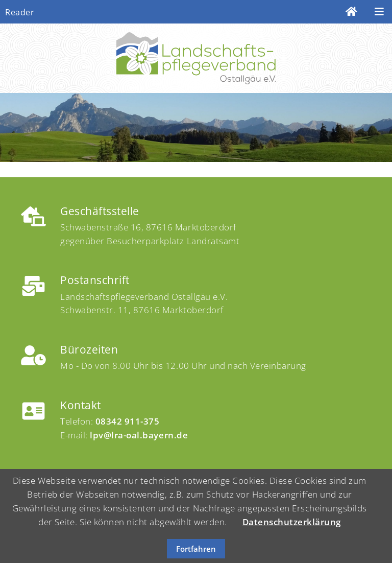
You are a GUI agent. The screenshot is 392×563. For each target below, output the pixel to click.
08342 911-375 (128, 421)
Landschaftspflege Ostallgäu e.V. (196, 58)
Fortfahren (196, 549)
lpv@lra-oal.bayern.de (139, 435)
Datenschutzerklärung (292, 522)
